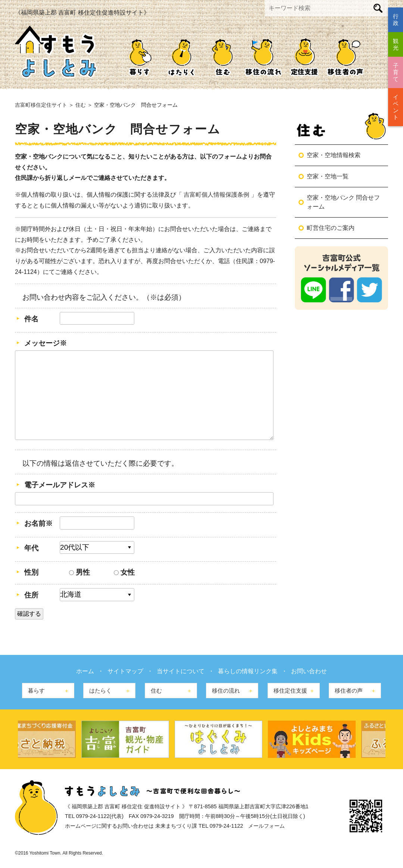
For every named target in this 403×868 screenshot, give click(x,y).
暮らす (140, 57)
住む (222, 57)
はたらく (181, 57)
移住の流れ (263, 57)
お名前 (38, 523)
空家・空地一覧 (328, 176)
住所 (31, 595)
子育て (396, 72)
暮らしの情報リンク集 (248, 671)
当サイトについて (181, 671)
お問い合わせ (309, 671)
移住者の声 (345, 57)
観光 (396, 44)
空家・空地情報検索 (334, 155)
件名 (31, 319)
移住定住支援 (304, 57)
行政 (396, 20)
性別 (31, 572)
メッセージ (46, 343)
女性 (124, 572)
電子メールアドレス (60, 485)
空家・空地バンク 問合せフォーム (343, 202)
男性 (79, 572)
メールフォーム (266, 826)
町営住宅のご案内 (331, 228)
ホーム (85, 671)
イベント (396, 107)
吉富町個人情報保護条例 (217, 195)
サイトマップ (125, 671)
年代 (31, 548)
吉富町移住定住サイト (41, 105)
